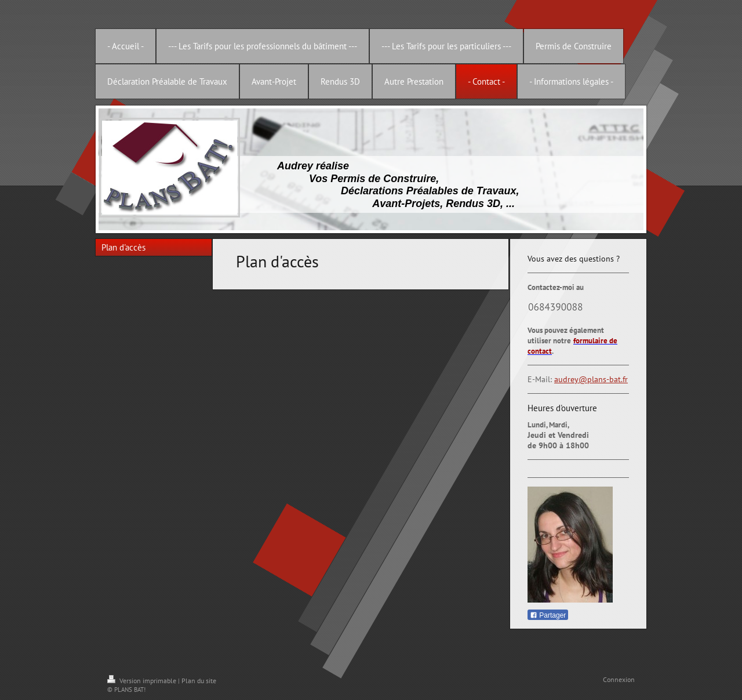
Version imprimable (143, 681)
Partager (548, 615)
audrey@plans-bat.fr (591, 379)
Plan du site (199, 681)
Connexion (619, 679)
